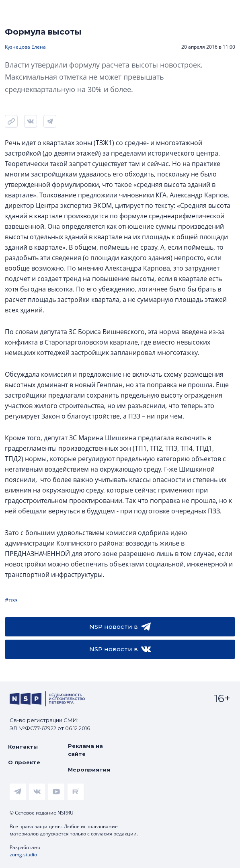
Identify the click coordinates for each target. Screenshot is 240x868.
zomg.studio (23, 855)
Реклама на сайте (85, 750)
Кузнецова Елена (25, 47)
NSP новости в (120, 627)
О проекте (24, 762)
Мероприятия (89, 770)
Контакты (23, 747)
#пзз (11, 600)
